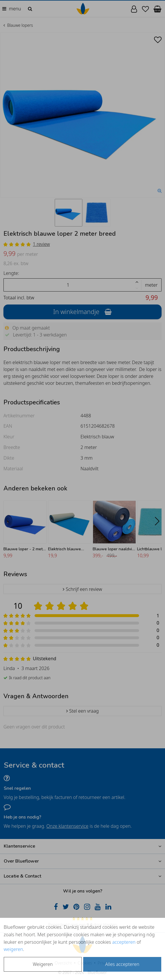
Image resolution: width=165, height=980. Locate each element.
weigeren (13, 949)
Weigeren (43, 964)
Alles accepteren (122, 964)
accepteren (124, 942)
